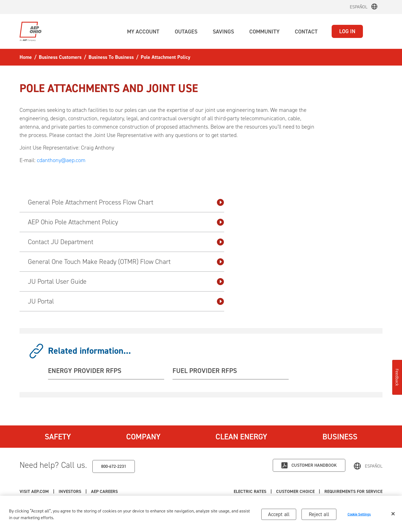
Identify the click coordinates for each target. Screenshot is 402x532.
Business (340, 437)
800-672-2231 (114, 466)
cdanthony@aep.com (61, 160)
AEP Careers (104, 491)
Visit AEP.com (34, 491)
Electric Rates (250, 491)
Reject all (319, 516)
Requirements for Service (353, 491)
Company (143, 437)
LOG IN (347, 31)
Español (359, 7)
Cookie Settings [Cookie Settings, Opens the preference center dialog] (359, 516)
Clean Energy (241, 437)
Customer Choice (295, 491)
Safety (58, 437)
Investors (70, 491)
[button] (143, 32)
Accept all (279, 516)
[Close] (393, 516)
